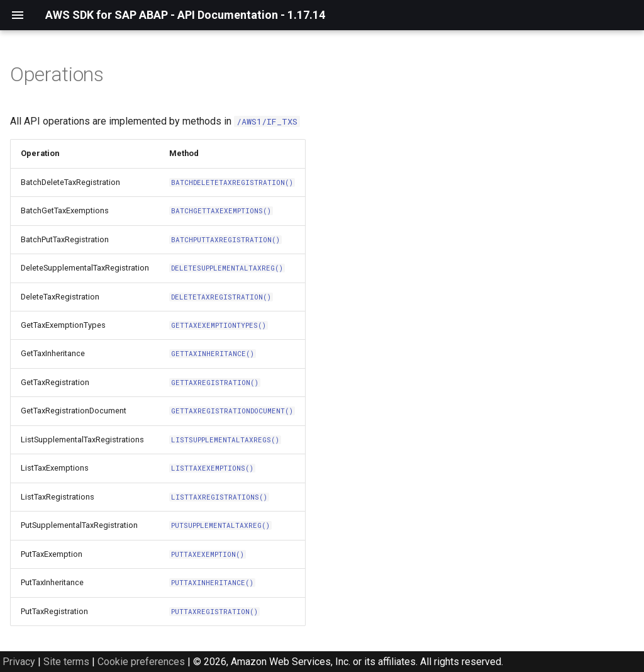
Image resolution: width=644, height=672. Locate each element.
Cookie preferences (141, 662)
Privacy (19, 662)
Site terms (66, 662)
